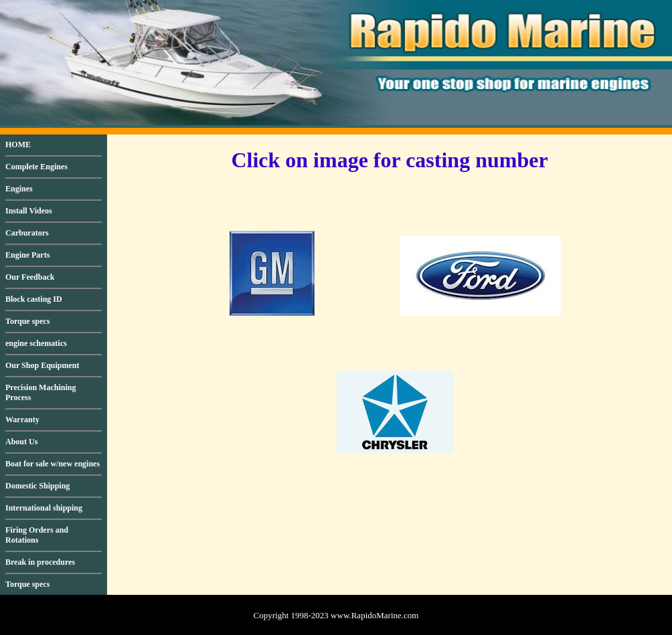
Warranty (22, 420)
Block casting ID (34, 299)
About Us (21, 442)
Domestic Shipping (37, 486)
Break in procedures (40, 562)
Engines (19, 189)
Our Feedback (30, 277)
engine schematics (36, 343)
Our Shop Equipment (43, 365)
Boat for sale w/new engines (53, 464)
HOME (18, 145)
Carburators (27, 233)
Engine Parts (27, 255)
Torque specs (27, 321)
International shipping (44, 508)
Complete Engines (36, 167)
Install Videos (29, 211)
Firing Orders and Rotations (37, 535)
